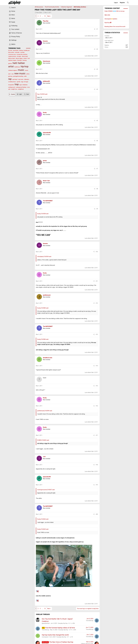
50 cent (10, 50)
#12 (97, 303)
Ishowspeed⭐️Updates (111, 19)
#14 (97, 366)
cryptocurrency (12, 56)
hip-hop (25, 66)
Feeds (12, 22)
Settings (13, 40)
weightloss (21, 89)
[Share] (95, 29)
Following (13, 26)
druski (25, 58)
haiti (15, 63)
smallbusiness (12, 82)
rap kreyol (15, 79)
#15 (97, 386)
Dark (27, 94)
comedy (22, 52)
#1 (97, 29)
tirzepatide (11, 85)
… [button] (42, 16)
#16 (97, 406)
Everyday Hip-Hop (63, 623)
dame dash (25, 56)
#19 (97, 485)
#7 (97, 169)
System (12, 94)
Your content (14, 29)
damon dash (12, 58)
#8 (97, 189)
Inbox (12, 15)
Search (12, 8)
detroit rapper (19, 58)
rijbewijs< (27, 79)
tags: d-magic (25, 82)
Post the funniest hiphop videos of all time (60, 628)
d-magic (19, 56)
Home (12, 11)
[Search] (128, 2)
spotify (18, 82)
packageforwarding (18, 76)
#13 (97, 334)
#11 (97, 281)
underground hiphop (21, 87)
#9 (97, 209)
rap (10, 79)
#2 (97, 49)
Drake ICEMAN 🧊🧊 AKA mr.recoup (115, 11)
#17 (97, 435)
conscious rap (12, 54)
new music (20, 73)
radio (25, 76)
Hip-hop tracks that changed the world (55, 635)
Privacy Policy (14, 37)
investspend (45, 637)
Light (19, 94)
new (13, 74)
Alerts (12, 18)
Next (49, 16)
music (21, 70)
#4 (97, 89)
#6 (97, 141)
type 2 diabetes (23, 85)
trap (17, 84)
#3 (97, 69)
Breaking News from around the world (115, 27)
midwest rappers (13, 70)
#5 (97, 121)
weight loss (14, 89)
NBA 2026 (107, 15)
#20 (97, 514)
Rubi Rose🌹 (108, 23)
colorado (17, 52)
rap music (21, 79)
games (10, 63)
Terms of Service (15, 33)
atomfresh (16, 50)
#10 (97, 252)
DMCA (12, 44)
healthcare (17, 67)
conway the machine (22, 54)
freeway (25, 60)
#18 (97, 465)
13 (45, 16)
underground (12, 87)
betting (21, 50)
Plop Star (46, 21)
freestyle (19, 60)
